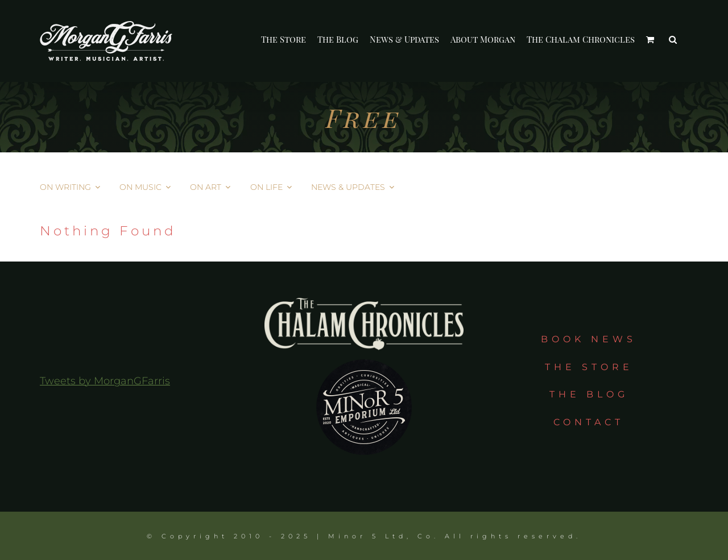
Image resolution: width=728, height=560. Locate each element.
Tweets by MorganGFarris (105, 381)
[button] (673, 40)
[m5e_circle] (364, 355)
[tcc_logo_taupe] (364, 303)
